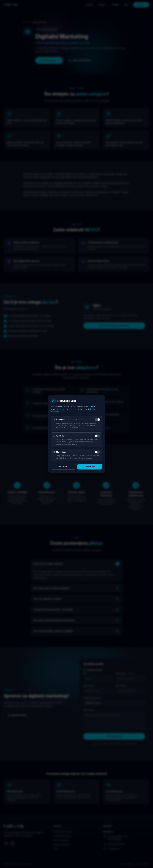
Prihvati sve (90, 467)
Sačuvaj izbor (63, 467)
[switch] (98, 420)
